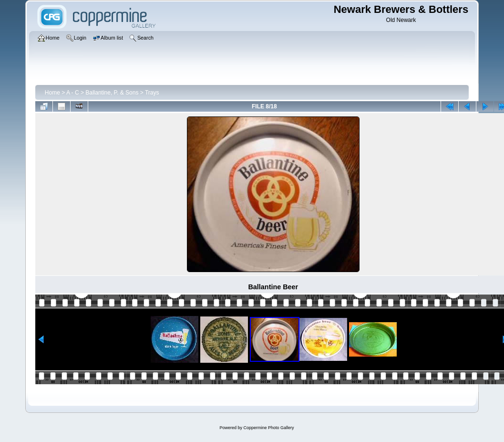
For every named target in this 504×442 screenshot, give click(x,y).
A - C (73, 93)
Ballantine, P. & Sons (112, 93)
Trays (152, 93)
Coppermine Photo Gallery (268, 428)
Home (52, 93)
